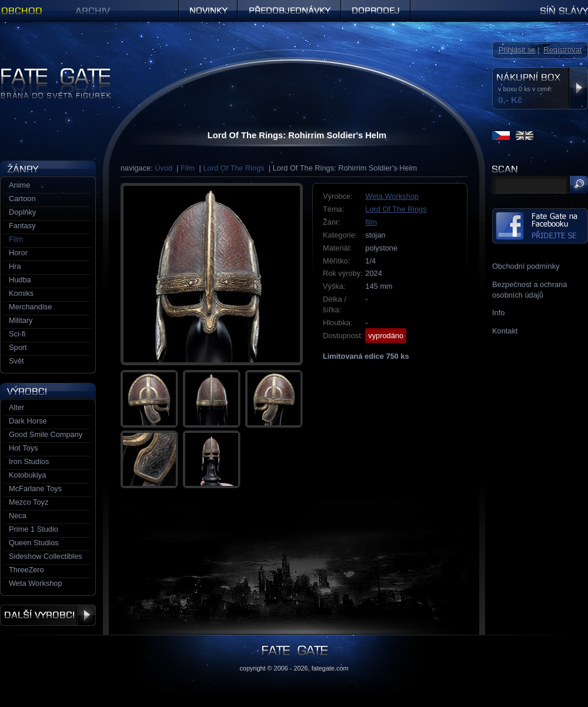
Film (188, 168)
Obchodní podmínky (526, 266)
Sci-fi (17, 334)
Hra (15, 266)
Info (498, 313)
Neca (18, 516)
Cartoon (22, 199)
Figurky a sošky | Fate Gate (46, 72)
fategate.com (330, 668)
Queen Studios (34, 543)
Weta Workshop (392, 196)
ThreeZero (26, 570)
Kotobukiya (27, 475)
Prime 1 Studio (34, 529)
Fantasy (22, 226)
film (371, 222)
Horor (18, 253)
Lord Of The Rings (233, 168)
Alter (16, 407)
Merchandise (30, 307)
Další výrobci (48, 615)
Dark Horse (28, 421)
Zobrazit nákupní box (578, 88)
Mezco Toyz (29, 502)
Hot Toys (24, 448)
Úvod (163, 168)
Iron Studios (29, 461)
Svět (16, 361)
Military (21, 320)
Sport (18, 347)
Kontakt (505, 331)
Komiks (21, 293)
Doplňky (22, 212)
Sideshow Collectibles (45, 556)
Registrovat (562, 50)
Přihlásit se (517, 50)
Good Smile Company (46, 434)
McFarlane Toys (35, 488)
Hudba (20, 280)
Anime (19, 185)
